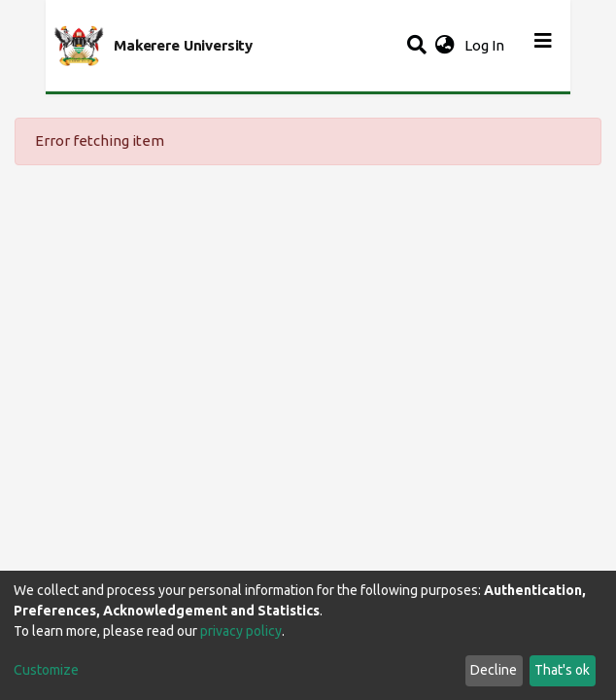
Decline (494, 670)
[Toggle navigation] (543, 46)
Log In (486, 45)
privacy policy (241, 631)
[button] (445, 46)
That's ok (562, 670)
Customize (46, 670)
